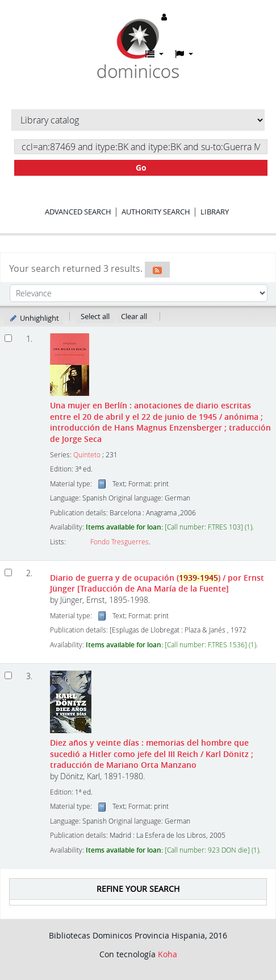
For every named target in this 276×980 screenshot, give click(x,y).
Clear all (134, 316)
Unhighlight (34, 318)
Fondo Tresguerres (120, 542)
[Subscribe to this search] (157, 270)
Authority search (156, 212)
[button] (154, 54)
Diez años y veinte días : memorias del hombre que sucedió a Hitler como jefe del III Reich (152, 754)
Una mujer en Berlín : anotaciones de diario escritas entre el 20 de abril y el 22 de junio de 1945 (160, 422)
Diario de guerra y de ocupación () (157, 583)
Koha (168, 954)
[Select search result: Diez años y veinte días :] (8, 675)
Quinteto (87, 455)
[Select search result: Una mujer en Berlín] (8, 338)
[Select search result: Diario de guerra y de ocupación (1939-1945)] (8, 572)
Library (215, 212)
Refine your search (138, 889)
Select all (95, 316)
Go (141, 168)
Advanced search (78, 212)
